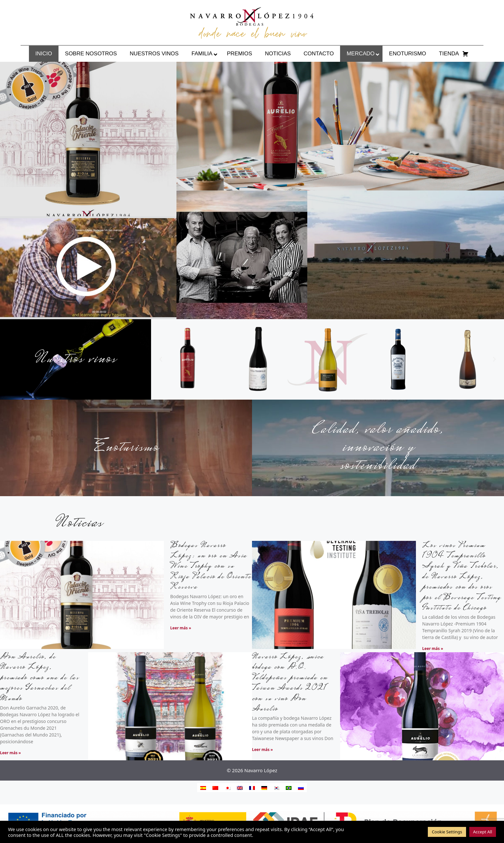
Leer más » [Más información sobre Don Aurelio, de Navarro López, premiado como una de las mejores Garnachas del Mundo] (10, 753)
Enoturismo (126, 448)
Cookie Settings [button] (447, 832)
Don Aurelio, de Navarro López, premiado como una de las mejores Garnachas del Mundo (40, 678)
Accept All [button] (483, 832)
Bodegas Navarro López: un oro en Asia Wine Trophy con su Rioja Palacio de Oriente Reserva (211, 567)
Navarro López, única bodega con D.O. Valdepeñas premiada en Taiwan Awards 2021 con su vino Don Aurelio (290, 683)
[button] (161, 359)
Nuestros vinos (76, 359)
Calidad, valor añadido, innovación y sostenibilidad (378, 448)
